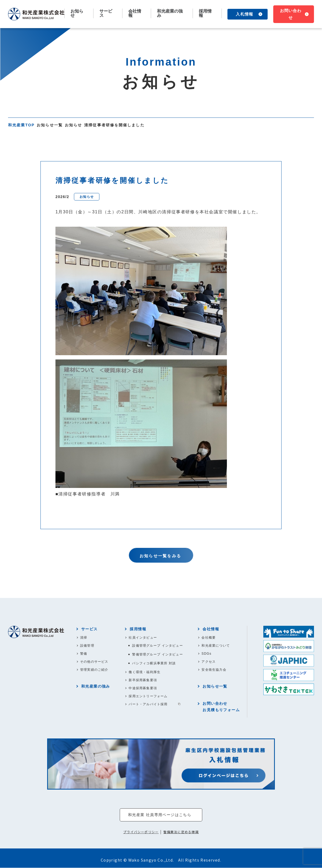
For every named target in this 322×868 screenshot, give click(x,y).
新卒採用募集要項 (143, 680)
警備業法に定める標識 (181, 832)
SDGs (206, 654)
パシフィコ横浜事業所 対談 (154, 663)
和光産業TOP (21, 125)
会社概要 (209, 638)
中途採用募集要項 (143, 688)
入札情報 (244, 14)
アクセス (209, 662)
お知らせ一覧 (50, 125)
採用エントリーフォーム (148, 696)
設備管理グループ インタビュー (157, 646)
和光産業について (216, 646)
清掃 (84, 638)
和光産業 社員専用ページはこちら (160, 815)
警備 (84, 654)
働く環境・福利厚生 (145, 672)
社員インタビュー (143, 638)
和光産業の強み (170, 13)
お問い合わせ (291, 14)
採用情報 (138, 629)
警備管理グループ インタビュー (157, 654)
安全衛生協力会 (214, 670)
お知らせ (77, 13)
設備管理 (87, 646)
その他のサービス (94, 662)
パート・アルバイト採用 (148, 704)
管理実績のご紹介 (94, 670)
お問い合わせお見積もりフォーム (221, 707)
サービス (89, 629)
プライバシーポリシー (141, 832)
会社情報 (211, 629)
